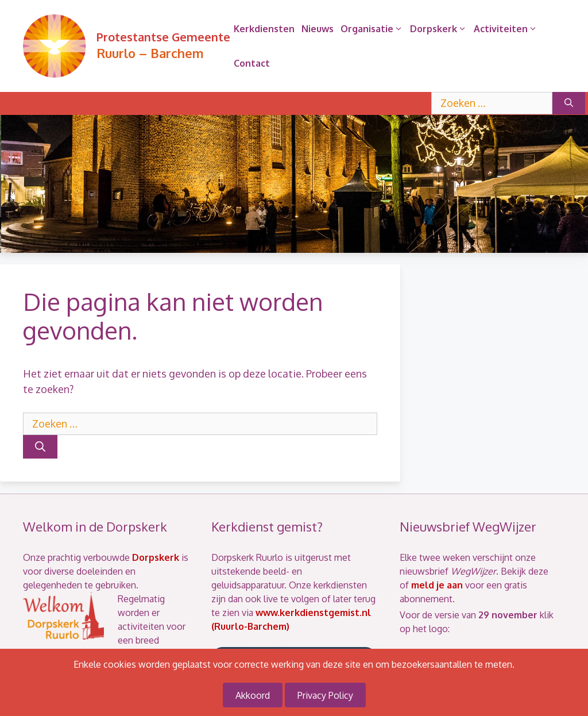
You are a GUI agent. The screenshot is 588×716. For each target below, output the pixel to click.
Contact (252, 63)
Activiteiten (507, 29)
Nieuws (318, 29)
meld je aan (437, 585)
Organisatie (374, 29)
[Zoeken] (569, 103)
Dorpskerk (440, 29)
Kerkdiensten (264, 29)
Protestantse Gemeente (163, 37)
